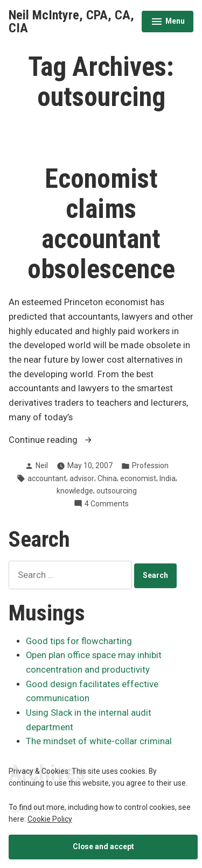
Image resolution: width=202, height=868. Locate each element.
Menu (168, 23)
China (107, 478)
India (168, 478)
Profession (150, 465)
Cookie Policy (50, 819)
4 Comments (107, 504)
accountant (47, 478)
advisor (82, 478)
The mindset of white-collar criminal (99, 741)
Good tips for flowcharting (79, 641)
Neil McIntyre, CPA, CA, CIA (71, 22)
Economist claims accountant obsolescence (101, 224)
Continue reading (73, 440)
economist (138, 478)
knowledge (75, 491)
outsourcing (117, 491)
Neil (42, 465)
